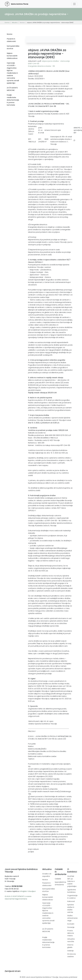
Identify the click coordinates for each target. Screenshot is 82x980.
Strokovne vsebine (72, 955)
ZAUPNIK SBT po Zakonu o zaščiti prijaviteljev (72, 881)
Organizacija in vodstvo (72, 897)
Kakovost (71, 901)
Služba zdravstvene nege (72, 918)
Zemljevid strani (13, 971)
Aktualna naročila (71, 940)
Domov (7, 23)
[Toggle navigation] (74, 4)
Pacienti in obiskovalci (11, 40)
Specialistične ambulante (60, 883)
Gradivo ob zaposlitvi (47, 875)
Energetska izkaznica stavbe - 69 (41, 66)
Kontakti (71, 924)
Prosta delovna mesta (71, 933)
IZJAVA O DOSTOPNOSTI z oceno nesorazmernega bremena (18, 898)
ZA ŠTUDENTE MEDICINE (12, 89)
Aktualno (15, 23)
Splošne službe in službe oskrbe (71, 908)
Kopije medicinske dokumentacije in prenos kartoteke (13, 100)
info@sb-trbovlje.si (28, 891)
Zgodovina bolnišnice (72, 891)
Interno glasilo (70, 946)
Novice (10, 34)
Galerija (70, 951)
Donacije (71, 927)
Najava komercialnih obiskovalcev (12, 56)
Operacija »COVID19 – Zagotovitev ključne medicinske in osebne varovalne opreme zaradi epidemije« (13, 73)
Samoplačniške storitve (13, 47)
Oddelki (58, 879)
